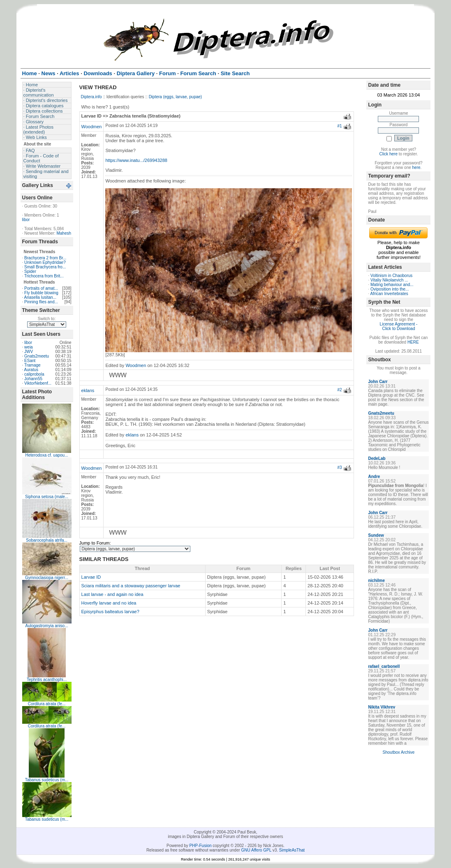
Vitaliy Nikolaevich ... (389, 280)
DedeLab (377, 458)
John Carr (378, 382)
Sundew (376, 535)
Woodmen (92, 127)
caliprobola (34, 374)
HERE (413, 342)
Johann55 (33, 379)
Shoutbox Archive (399, 752)
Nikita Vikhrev (382, 707)
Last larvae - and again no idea (112, 594)
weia (29, 347)
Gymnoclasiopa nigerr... (47, 578)
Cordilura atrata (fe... (47, 704)
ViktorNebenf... (38, 383)
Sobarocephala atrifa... (47, 540)
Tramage (32, 365)
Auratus (31, 370)
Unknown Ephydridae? (45, 262)
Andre (374, 477)
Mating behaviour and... (392, 285)
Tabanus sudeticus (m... (47, 780)
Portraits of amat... (41, 288)
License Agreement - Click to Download (399, 326)
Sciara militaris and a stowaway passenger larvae (131, 586)
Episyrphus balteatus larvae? (110, 612)
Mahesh (64, 233)
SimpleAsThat (292, 850)
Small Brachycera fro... (45, 267)
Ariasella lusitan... (40, 297)
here (416, 167)
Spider (30, 271)
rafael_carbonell (384, 666)
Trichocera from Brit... (44, 276)
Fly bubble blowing (41, 293)
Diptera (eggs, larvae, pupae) (176, 97)
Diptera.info (91, 97)
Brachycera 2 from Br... (45, 258)
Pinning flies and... (41, 302)
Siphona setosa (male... (47, 497)
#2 (340, 390)
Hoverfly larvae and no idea (109, 603)
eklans (88, 390)
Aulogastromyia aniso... (47, 626)
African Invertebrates (389, 294)
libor (26, 220)
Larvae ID (91, 577)
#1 (340, 126)
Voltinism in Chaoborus (391, 276)
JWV (29, 352)
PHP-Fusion (201, 846)
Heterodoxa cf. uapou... (47, 455)
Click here (389, 154)
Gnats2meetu (37, 356)
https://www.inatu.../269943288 (136, 160)
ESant (30, 361)
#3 (340, 467)
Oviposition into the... (390, 289)
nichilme (376, 581)
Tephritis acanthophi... (47, 680)
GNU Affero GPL (256, 850)
